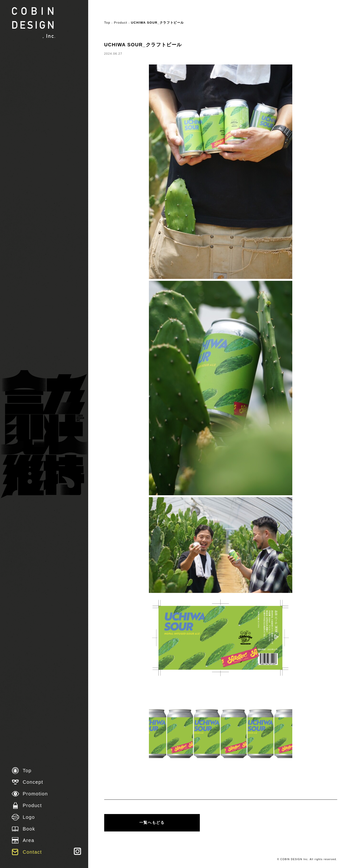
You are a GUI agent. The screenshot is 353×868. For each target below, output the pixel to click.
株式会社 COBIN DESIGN (33, 23)
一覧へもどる (152, 823)
